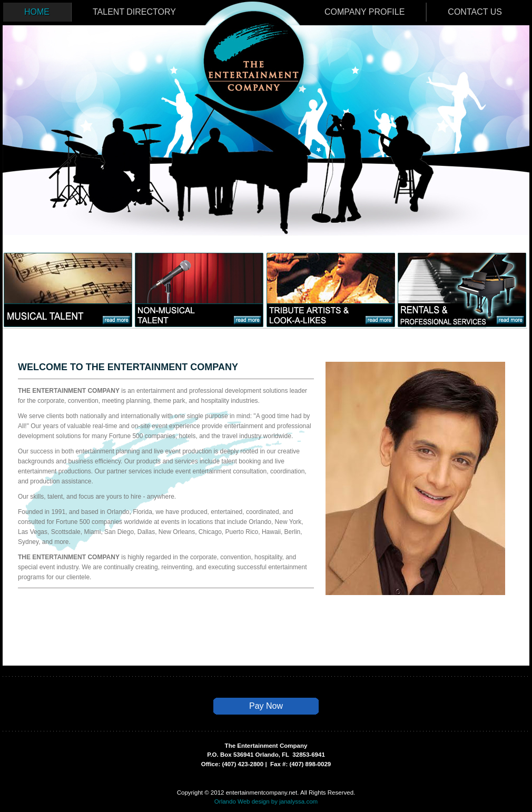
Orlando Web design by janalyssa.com (266, 801)
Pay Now (266, 706)
